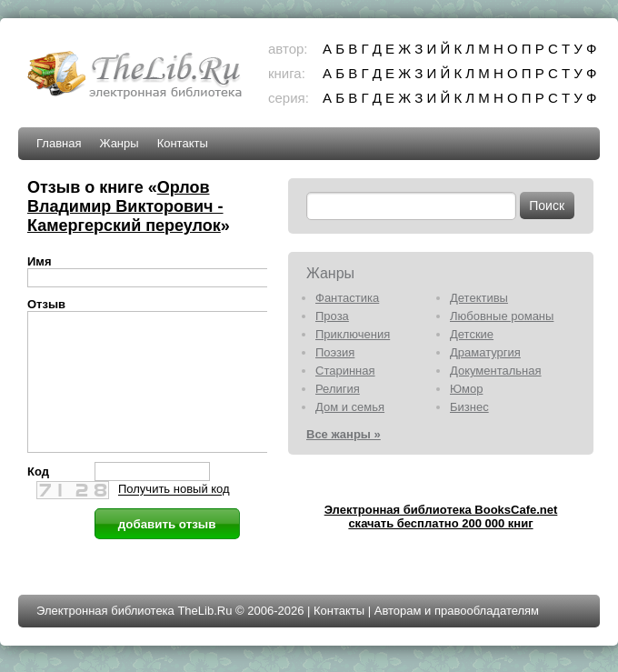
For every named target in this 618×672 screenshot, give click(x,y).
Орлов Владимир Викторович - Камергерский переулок (125, 206)
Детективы (479, 298)
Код (38, 499)
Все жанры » (344, 434)
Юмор (466, 389)
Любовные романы (502, 316)
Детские (472, 334)
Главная (59, 143)
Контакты (183, 143)
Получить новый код (174, 517)
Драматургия (485, 352)
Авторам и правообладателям (457, 619)
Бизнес (469, 407)
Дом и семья (350, 407)
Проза (332, 316)
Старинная (345, 371)
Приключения (353, 334)
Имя (40, 261)
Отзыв (46, 304)
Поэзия (335, 352)
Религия (338, 389)
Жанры (119, 143)
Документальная (496, 371)
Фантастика (347, 298)
